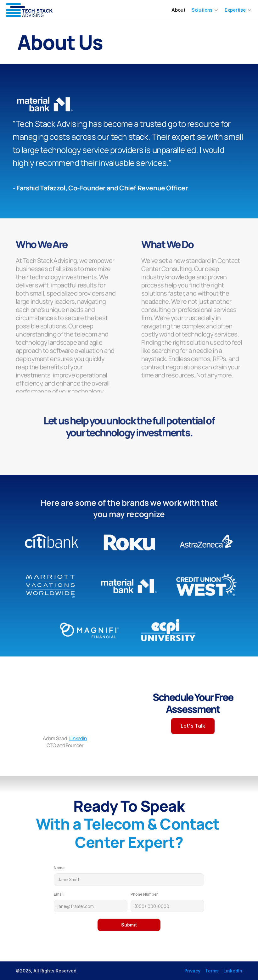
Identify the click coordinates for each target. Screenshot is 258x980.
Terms (212, 971)
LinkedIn (78, 739)
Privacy (192, 971)
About (178, 10)
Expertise (235, 10)
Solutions (202, 10)
